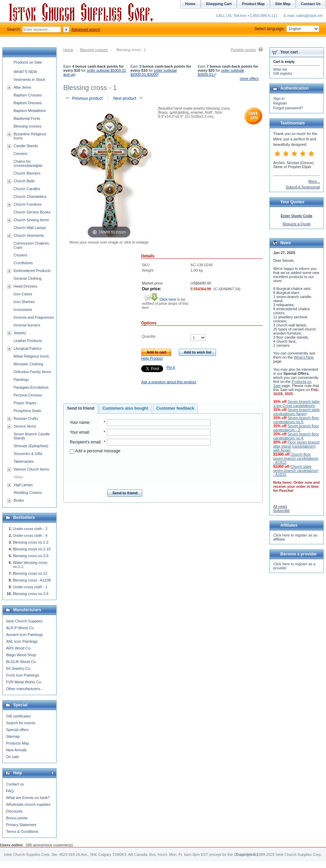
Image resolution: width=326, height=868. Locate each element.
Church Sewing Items (31, 220)
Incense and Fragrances (34, 317)
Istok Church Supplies (24, 621)
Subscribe (281, 510)
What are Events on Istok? (28, 798)
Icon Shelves (24, 302)
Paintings (21, 380)
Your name (80, 422)
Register (280, 103)
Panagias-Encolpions (31, 387)
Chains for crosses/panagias (28, 163)
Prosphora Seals (27, 411)
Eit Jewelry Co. (18, 668)
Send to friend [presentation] (81, 408)
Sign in (279, 98)
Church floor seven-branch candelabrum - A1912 (296, 458)
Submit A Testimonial (303, 187)
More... (314, 181)
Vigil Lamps (23, 485)
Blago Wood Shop (21, 655)
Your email (79, 432)
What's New (304, 357)
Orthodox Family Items (32, 372)
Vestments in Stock (29, 79)
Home (68, 50)
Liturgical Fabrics (28, 348)
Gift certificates (18, 716)
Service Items (25, 426)
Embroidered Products (32, 271)
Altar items (22, 87)
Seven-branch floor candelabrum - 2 (296, 428)
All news (280, 506)
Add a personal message (95, 451)
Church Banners (27, 173)
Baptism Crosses (28, 95)
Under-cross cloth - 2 (30, 529)
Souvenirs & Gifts (28, 454)
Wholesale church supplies (28, 804)
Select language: (287, 29)
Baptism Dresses (28, 103)
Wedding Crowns (28, 493)
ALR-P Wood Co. (20, 628)
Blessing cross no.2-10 (32, 549)
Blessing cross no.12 (30, 573)
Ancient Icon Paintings (25, 635)
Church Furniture (28, 204)
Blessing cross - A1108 (32, 580)
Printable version (243, 50)
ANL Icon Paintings (22, 641)
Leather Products (28, 341)
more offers (249, 78)
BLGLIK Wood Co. (21, 662)
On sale (13, 757)
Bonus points (17, 818)
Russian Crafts (26, 418)
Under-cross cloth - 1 (30, 587)
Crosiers (20, 255)
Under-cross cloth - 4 (30, 535)
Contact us (15, 784)
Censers (20, 154)
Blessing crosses (94, 50)
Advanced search (86, 29)
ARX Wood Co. (19, 648)
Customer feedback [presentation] (175, 408)
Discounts (14, 811)
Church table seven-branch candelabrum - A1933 (296, 471)
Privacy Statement (21, 825)
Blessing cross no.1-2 (31, 542)
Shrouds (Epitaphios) (31, 446)
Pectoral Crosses (28, 395)
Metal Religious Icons (31, 356)
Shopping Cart (219, 4)
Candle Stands (26, 146)
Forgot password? (288, 108)
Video (18, 477)
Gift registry (283, 73)
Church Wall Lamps (30, 228)
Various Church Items (31, 469)
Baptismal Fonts (27, 118)
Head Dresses (25, 286)
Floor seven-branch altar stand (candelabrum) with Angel (296, 446)
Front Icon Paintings (23, 675)
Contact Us (311, 4)
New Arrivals (16, 750)
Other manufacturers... (25, 689)
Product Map (253, 4)
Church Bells (24, 181)
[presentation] (140, 470)
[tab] (81, 409)
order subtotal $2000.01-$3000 (153, 72)
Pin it (171, 367)
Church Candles (27, 189)
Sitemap (13, 736)
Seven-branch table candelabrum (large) (297, 412)
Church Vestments (29, 235)
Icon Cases (23, 294)
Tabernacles (24, 461)
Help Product (152, 358)
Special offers (17, 730)
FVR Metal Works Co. (24, 682)
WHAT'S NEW (25, 72)
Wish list (280, 69)
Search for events (21, 723)
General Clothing (28, 278)
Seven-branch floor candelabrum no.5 (296, 420)
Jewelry (20, 333)
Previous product (84, 98)
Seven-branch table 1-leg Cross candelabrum (297, 404)
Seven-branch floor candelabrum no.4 (296, 436)
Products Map (18, 743)
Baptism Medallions (30, 111)
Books (19, 500)
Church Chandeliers (30, 197)
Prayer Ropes (25, 403)
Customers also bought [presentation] (125, 408)
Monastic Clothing (28, 364)
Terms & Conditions (22, 831)
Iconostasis (23, 310)
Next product (128, 98)
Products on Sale (28, 62)
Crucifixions (23, 263)
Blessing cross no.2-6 (31, 594)
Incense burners (27, 325)
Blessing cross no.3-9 (31, 556)
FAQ (10, 791)
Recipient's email (85, 442)
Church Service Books (32, 212)
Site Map (283, 4)
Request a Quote (296, 224)
